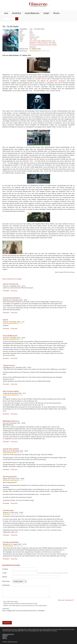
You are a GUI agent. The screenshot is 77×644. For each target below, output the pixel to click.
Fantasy (32, 37)
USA (31, 31)
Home (6, 13)
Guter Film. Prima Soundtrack (11, 449)
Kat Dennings (41, 45)
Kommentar (6, 585)
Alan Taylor (33, 39)
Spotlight (47, 14)
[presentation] (18, 616)
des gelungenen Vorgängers (56, 81)
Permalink (6, 291)
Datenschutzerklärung (8, 634)
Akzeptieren (54, 3)
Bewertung (6, 581)
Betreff (5, 577)
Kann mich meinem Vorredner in (12, 298)
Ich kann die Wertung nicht (10, 336)
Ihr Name (5, 569)
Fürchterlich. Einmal (8, 510)
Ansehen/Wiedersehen (33, 14)
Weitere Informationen (20, 8)
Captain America (41, 79)
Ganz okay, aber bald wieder (11, 542)
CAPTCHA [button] (6, 609)
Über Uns (5, 638)
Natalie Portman (46, 41)
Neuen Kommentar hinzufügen (12, 279)
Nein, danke (64, 3)
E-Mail (4, 573)
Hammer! (5, 320)
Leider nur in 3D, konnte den (11, 284)
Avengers (15, 113)
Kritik (4, 55)
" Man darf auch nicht (9, 365)
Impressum (5, 636)
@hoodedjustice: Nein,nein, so (11, 421)
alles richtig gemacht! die (10, 477)
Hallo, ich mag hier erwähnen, (11, 391)
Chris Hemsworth (35, 41)
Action (37, 37)
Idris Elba (49, 45)
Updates (4, 637)
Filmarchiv (56, 13)
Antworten (14, 291)
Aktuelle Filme (18, 14)
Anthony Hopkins (43, 43)
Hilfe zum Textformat (65, 600)
